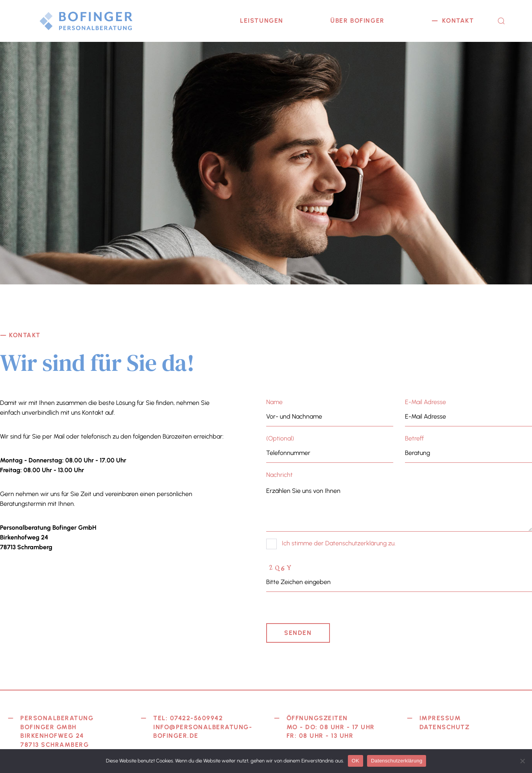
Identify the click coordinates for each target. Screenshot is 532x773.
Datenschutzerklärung (397, 761)
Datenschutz (445, 727)
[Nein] (522, 761)
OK (356, 761)
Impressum (440, 718)
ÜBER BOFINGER (357, 21)
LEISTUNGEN (262, 21)
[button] (501, 21)
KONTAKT (458, 21)
